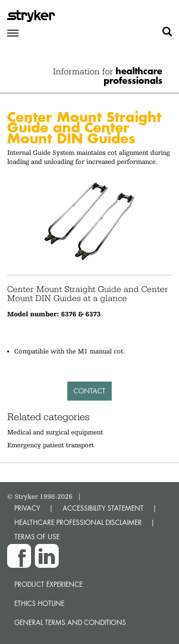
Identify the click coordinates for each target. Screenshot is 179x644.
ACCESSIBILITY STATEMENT (103, 508)
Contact (89, 391)
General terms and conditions (70, 622)
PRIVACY (27, 508)
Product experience (48, 584)
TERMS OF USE (37, 537)
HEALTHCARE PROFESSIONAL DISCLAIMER (78, 522)
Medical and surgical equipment (55, 432)
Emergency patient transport (51, 445)
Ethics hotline (39, 603)
